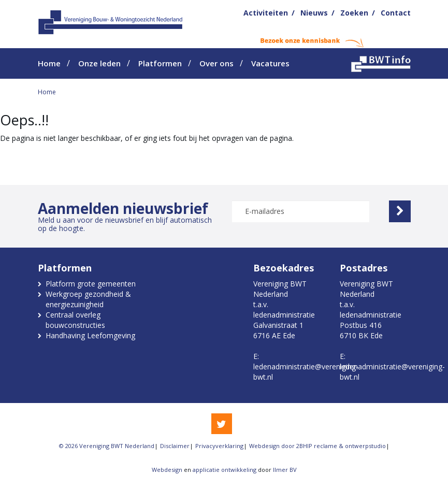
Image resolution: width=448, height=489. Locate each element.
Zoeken (354, 13)
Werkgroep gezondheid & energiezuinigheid (88, 299)
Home (49, 63)
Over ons (216, 63)
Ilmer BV (285, 470)
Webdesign (167, 470)
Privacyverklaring (219, 446)
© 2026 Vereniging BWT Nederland (107, 446)
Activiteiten (266, 13)
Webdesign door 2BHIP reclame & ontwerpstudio (317, 446)
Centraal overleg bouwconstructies (75, 320)
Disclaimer (175, 446)
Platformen (160, 63)
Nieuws (314, 13)
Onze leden (99, 63)
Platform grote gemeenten (91, 284)
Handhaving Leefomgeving (90, 335)
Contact (396, 13)
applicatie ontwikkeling (225, 470)
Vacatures (270, 63)
